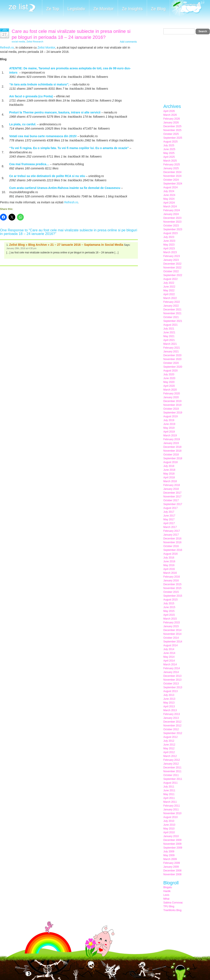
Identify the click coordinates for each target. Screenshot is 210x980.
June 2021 (169, 332)
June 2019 (169, 424)
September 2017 (173, 504)
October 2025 (171, 134)
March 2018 (170, 481)
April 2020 (169, 386)
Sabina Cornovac (173, 903)
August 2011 (170, 783)
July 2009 (169, 852)
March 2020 (170, 390)
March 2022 (170, 298)
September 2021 (173, 321)
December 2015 (172, 584)
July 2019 (169, 420)
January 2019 (171, 443)
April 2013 (169, 706)
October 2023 (171, 226)
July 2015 (169, 603)
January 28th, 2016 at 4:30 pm (21, 248)
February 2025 (172, 165)
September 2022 (173, 275)
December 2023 (172, 218)
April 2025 (169, 157)
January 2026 (171, 123)
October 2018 (171, 455)
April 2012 (169, 752)
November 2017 (172, 497)
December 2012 (172, 722)
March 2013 (170, 710)
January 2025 (171, 168)
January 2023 (171, 260)
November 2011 (172, 771)
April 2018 (169, 477)
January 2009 (171, 867)
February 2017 (172, 531)
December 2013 (172, 676)
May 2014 (169, 657)
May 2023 (169, 245)
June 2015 (169, 607)
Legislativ (76, 9)
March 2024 (170, 207)
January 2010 (171, 836)
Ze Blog (158, 9)
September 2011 (173, 779)
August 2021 (170, 325)
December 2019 (172, 401)
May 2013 (169, 703)
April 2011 (169, 798)
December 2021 (172, 310)
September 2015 (173, 596)
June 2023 (169, 241)
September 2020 (173, 367)
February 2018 (172, 485)
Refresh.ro (7, 47)
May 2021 (169, 336)
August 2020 (170, 371)
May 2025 (169, 153)
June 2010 (169, 825)
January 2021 (171, 352)
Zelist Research (35, 42)
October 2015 (171, 592)
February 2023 (172, 256)
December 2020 (172, 355)
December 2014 (172, 630)
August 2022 (170, 279)
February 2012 (172, 760)
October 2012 (171, 729)
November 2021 (172, 313)
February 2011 (172, 806)
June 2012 (169, 745)
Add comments (128, 42)
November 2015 (172, 588)
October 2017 (171, 500)
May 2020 (169, 382)
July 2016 (169, 558)
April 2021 (169, 340)
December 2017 (172, 493)
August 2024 (170, 187)
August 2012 (170, 737)
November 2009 (172, 844)
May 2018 (169, 474)
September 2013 (173, 687)
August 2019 (170, 416)
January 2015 (171, 626)
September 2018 (173, 458)
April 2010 (169, 832)
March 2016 (170, 573)
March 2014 (170, 665)
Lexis (166, 895)
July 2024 (169, 191)
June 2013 (169, 699)
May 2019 (169, 428)
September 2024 (173, 184)
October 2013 (171, 684)
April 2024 (169, 203)
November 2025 (172, 130)
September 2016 (173, 550)
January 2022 (171, 306)
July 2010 (169, 821)
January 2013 (171, 718)
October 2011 (171, 775)
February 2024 (172, 210)
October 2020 (171, 363)
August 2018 (170, 462)
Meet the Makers (187, 8)
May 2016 (169, 565)
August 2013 (170, 691)
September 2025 (173, 138)
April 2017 (169, 523)
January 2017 (171, 535)
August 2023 (170, 233)
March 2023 (170, 252)
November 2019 (172, 405)
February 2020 (172, 394)
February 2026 (172, 119)
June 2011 (169, 790)
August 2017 (170, 508)
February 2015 (172, 623)
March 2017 (170, 527)
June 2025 (169, 149)
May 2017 (169, 519)
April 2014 (169, 661)
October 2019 (171, 409)
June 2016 (169, 561)
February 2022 (172, 302)
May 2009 (169, 855)
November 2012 (172, 726)
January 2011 (171, 810)
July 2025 (169, 145)
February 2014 (172, 668)
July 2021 (169, 329)
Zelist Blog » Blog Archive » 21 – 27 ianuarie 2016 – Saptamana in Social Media (66, 245)
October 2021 (171, 317)
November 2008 (172, 874)
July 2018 (169, 466)
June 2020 (169, 378)
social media (18, 42)
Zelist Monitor (46, 47)
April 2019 (169, 432)
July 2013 (169, 695)
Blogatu (168, 887)
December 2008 (172, 871)
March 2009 (170, 859)
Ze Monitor (104, 9)
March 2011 (170, 802)
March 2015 (170, 619)
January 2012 (171, 764)
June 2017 (169, 516)
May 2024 (169, 199)
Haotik (167, 891)
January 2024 (171, 214)
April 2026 (169, 111)
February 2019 (172, 439)
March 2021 (170, 344)
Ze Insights (132, 9)
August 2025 (170, 142)
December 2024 (172, 172)
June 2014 (169, 653)
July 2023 (169, 237)
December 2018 (172, 447)
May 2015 (169, 611)
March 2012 (170, 756)
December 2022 (172, 264)
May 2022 (169, 290)
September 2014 (173, 642)
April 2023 (169, 248)
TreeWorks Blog (172, 910)
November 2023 (172, 222)
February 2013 (172, 714)
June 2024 (169, 195)
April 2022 (169, 294)
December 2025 (172, 126)
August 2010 (170, 817)
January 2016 (171, 581)
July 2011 (169, 787)
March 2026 (170, 115)
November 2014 (172, 634)
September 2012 (173, 733)
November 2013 (172, 680)
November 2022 (172, 268)
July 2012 (169, 741)
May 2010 (169, 829)
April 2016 (169, 569)
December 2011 (172, 768)
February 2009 (172, 863)
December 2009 (172, 840)
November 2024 (172, 176)
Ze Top (53, 9)
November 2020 (172, 359)
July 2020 (169, 374)
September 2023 (173, 229)
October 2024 (171, 180)
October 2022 (171, 271)
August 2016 (170, 554)
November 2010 (172, 813)
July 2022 (169, 283)
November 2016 (172, 542)
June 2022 (169, 287)
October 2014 (171, 638)
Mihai (166, 899)
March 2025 (170, 161)
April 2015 (169, 615)
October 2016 (171, 546)
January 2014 (171, 672)
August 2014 (170, 645)
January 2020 (171, 397)
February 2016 (172, 577)
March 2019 (170, 436)
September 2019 (173, 413)
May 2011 (169, 794)
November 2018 (172, 451)
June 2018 (169, 470)
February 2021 (172, 348)
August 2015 (170, 600)
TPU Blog (169, 906)
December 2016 (172, 539)
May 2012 (169, 748)
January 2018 (171, 489)
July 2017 (169, 512)
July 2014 (169, 649)
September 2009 (173, 848)
